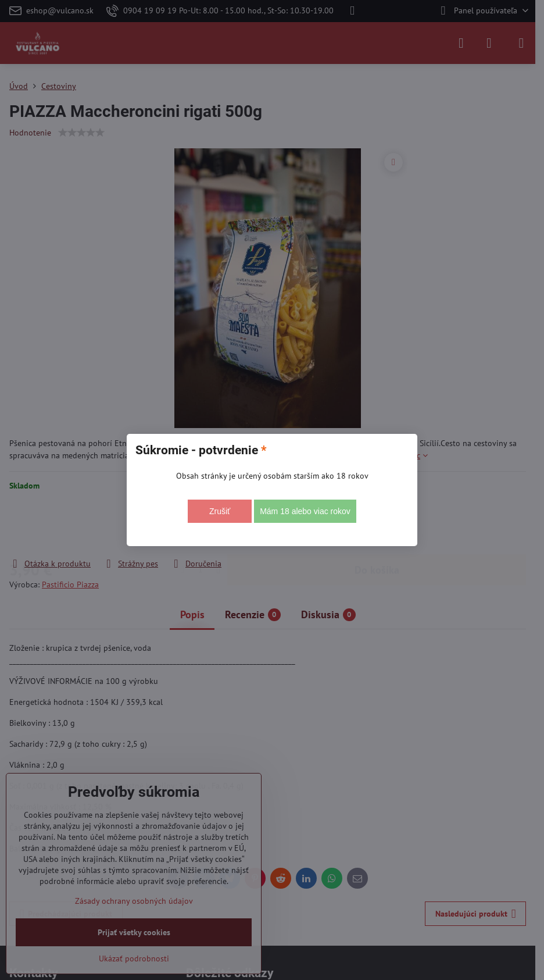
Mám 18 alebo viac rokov (305, 511)
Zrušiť (220, 511)
